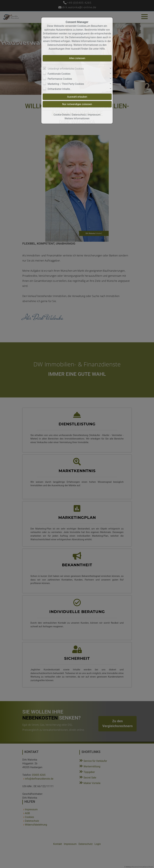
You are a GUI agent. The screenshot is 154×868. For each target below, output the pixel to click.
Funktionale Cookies (59, 74)
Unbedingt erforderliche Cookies (66, 69)
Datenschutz (79, 115)
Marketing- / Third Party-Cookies (66, 84)
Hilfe (102, 49)
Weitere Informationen (77, 118)
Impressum (94, 115)
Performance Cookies (60, 79)
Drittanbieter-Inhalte (59, 89)
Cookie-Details (62, 115)
